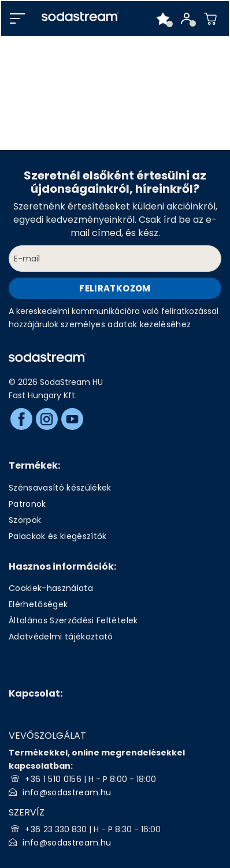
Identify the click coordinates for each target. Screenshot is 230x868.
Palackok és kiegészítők (58, 536)
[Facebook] (21, 419)
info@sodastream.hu (67, 792)
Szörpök (25, 520)
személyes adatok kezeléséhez (126, 324)
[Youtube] (72, 419)
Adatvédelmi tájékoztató (61, 637)
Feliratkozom (115, 288)
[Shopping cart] (211, 18)
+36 (34, 829)
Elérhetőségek (38, 604)
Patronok (27, 504)
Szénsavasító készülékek (60, 488)
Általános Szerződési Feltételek (73, 620)
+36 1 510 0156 (53, 779)
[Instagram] (47, 419)
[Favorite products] (163, 18)
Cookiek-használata (51, 588)
